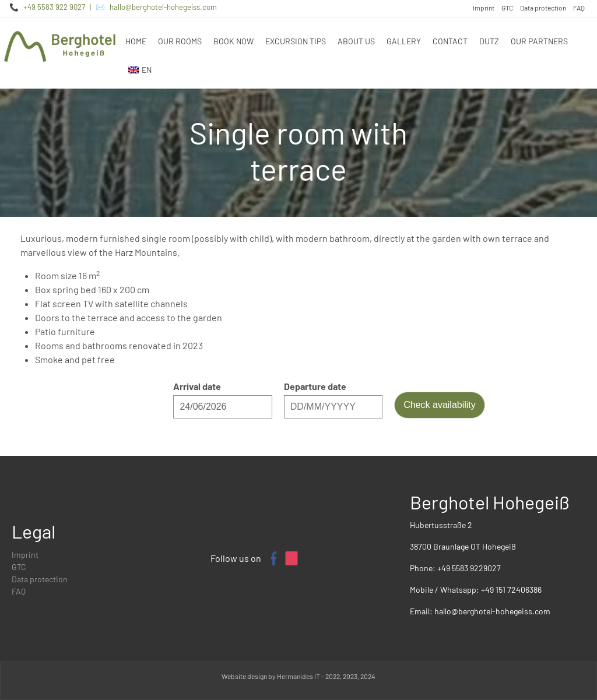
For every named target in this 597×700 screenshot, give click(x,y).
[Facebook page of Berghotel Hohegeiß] (273, 558)
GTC (507, 8)
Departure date (315, 386)
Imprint (484, 8)
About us (356, 41)
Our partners (539, 41)
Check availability (440, 405)
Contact (450, 41)
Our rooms (180, 41)
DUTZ (489, 41)
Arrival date (197, 386)
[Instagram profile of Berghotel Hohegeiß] (292, 558)
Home (136, 41)
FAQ (579, 8)
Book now (233, 41)
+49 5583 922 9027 (54, 7)
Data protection (543, 8)
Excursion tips (296, 41)
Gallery (404, 41)
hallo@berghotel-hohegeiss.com (163, 7)
